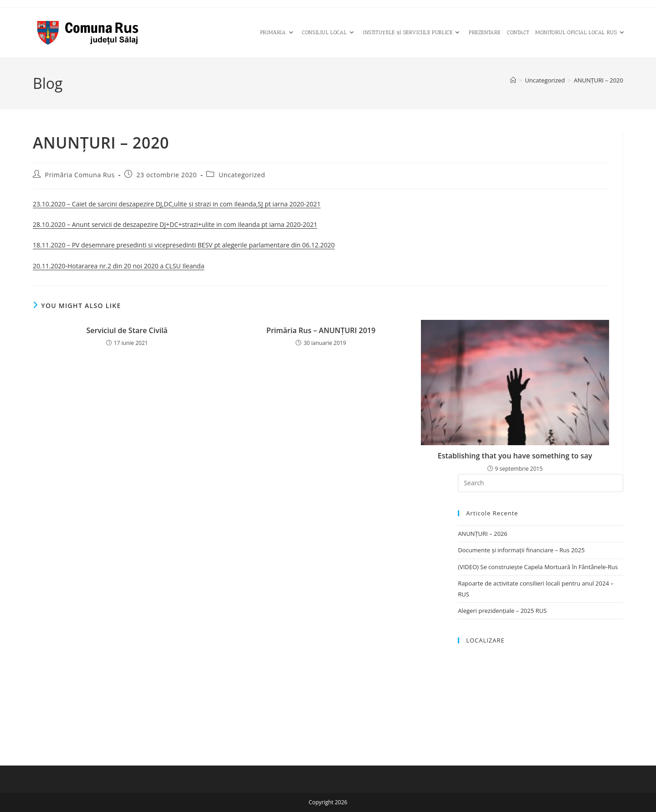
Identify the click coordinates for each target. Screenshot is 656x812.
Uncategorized (242, 175)
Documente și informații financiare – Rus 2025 (521, 550)
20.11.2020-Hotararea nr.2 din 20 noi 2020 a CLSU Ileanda (118, 266)
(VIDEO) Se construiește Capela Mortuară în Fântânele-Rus (538, 567)
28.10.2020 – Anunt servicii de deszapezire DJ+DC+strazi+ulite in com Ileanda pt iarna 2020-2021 (175, 224)
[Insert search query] (541, 483)
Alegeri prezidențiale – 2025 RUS (502, 611)
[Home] (513, 80)
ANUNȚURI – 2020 (598, 80)
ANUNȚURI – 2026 (483, 534)
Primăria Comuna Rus (80, 175)
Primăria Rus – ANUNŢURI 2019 (321, 330)
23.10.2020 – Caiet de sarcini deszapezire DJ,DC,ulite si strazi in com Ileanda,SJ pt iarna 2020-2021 (177, 204)
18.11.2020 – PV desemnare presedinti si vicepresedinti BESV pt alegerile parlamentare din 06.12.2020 (184, 245)
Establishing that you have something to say (515, 456)
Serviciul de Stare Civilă (127, 330)
